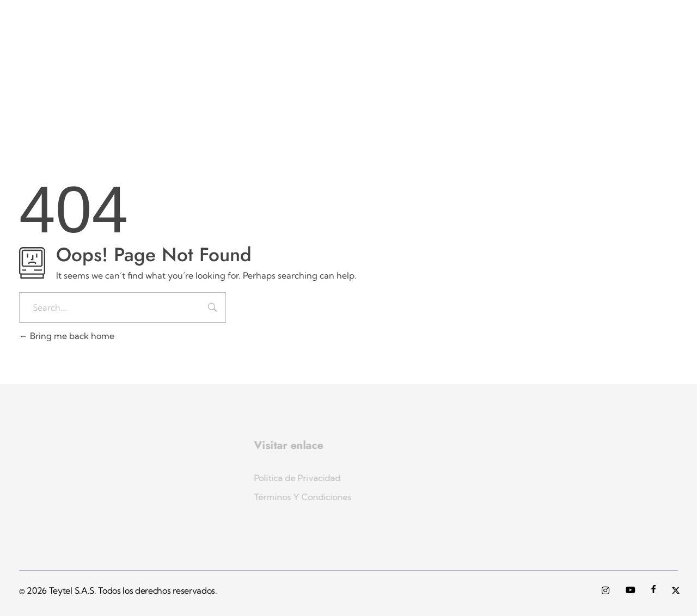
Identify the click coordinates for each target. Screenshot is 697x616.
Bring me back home (67, 336)
